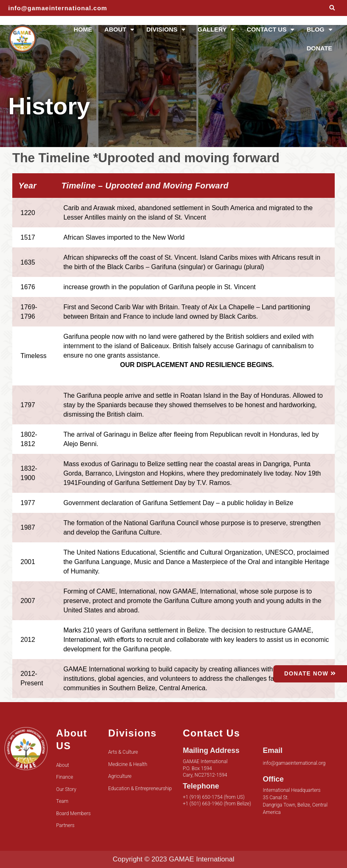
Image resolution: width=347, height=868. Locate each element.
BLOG (319, 30)
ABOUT (119, 30)
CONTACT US (270, 30)
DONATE (319, 48)
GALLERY (216, 30)
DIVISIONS (166, 30)
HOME (83, 29)
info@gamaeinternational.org (294, 763)
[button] (332, 8)
